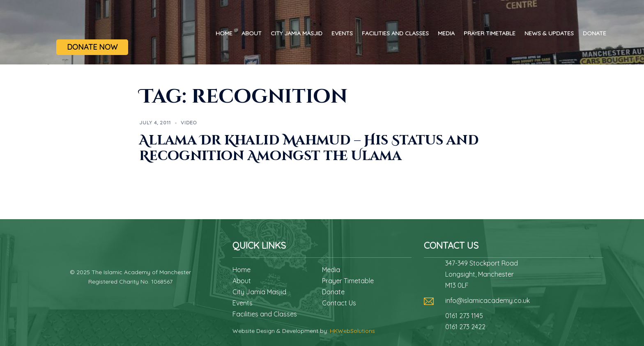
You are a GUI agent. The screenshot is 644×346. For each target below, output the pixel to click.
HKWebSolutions (352, 331)
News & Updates (549, 33)
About (252, 33)
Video (189, 123)
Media (446, 33)
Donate (595, 33)
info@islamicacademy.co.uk (488, 300)
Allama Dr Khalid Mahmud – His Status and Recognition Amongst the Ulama (309, 148)
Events (342, 33)
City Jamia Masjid (297, 33)
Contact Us (339, 303)
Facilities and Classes (395, 33)
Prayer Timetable (490, 33)
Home (224, 33)
